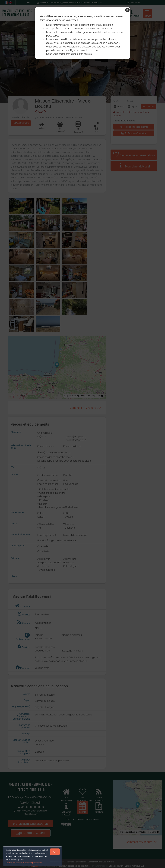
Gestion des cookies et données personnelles (24, 863)
